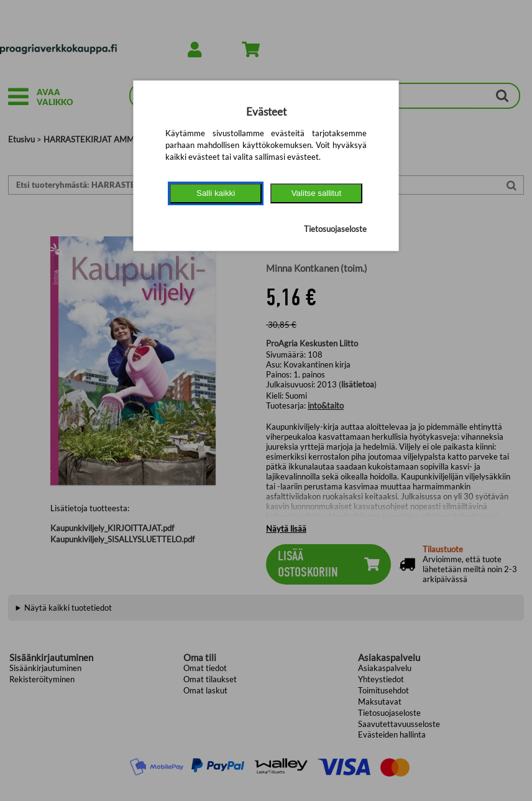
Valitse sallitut (317, 193)
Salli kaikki (216, 193)
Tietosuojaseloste (335, 229)
